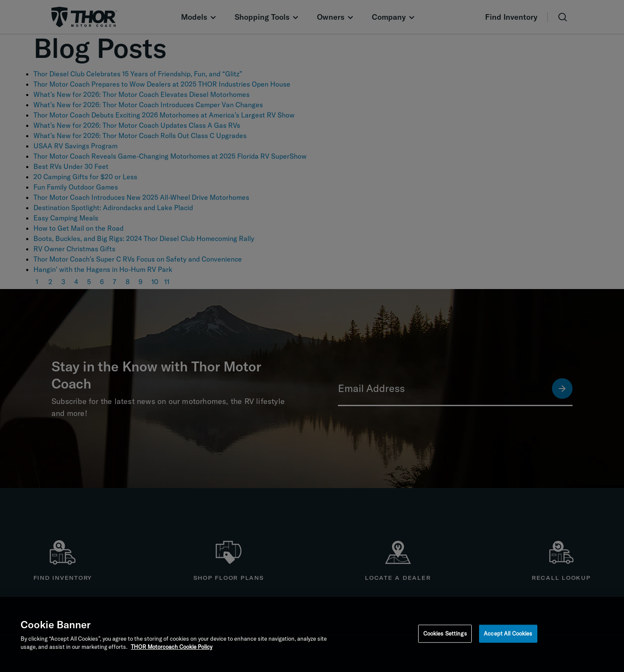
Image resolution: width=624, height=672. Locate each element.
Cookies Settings (445, 633)
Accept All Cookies (508, 633)
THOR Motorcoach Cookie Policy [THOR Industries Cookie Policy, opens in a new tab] (172, 647)
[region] (312, 634)
